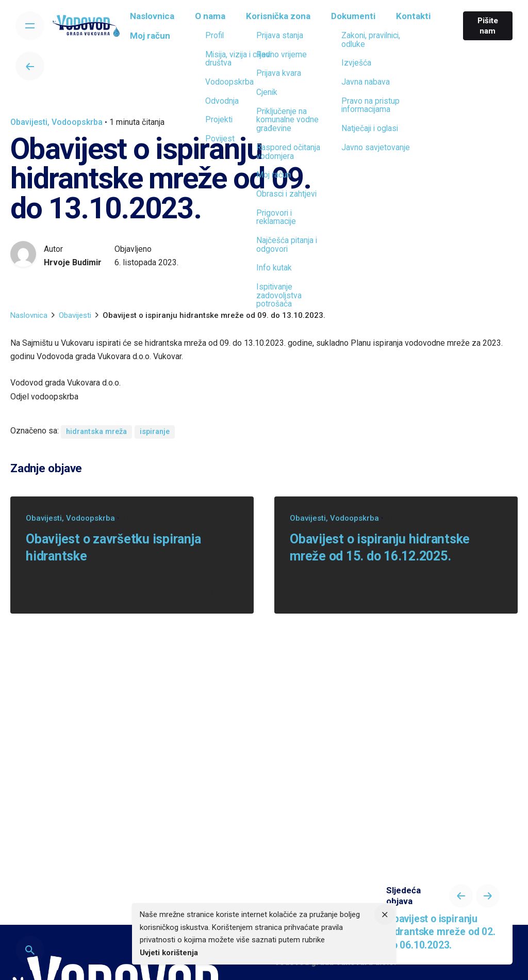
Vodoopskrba (77, 122)
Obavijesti (29, 122)
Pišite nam (486, 26)
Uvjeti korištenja (169, 953)
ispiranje (155, 432)
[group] (159, 19)
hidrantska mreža (96, 432)
